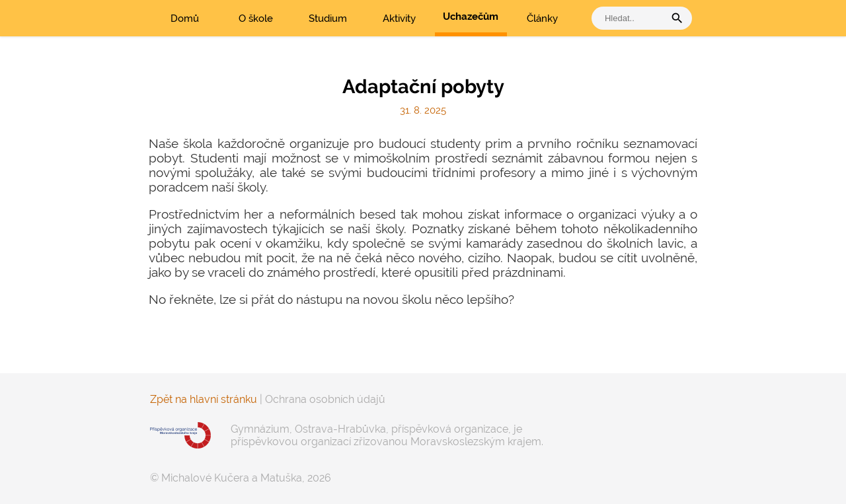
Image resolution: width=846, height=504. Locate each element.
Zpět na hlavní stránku (204, 399)
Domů (185, 18)
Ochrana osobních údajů (325, 399)
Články (542, 18)
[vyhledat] (631, 18)
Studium (328, 18)
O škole (256, 18)
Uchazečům (471, 17)
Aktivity (399, 18)
